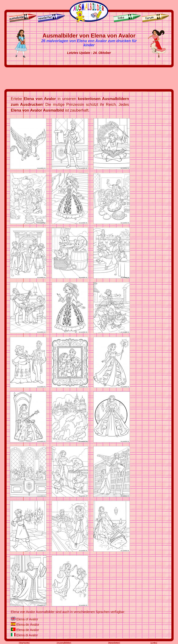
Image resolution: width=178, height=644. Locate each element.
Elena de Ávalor (28, 625)
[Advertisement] (89, 78)
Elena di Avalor (27, 635)
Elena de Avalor (28, 630)
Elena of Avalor (27, 619)
